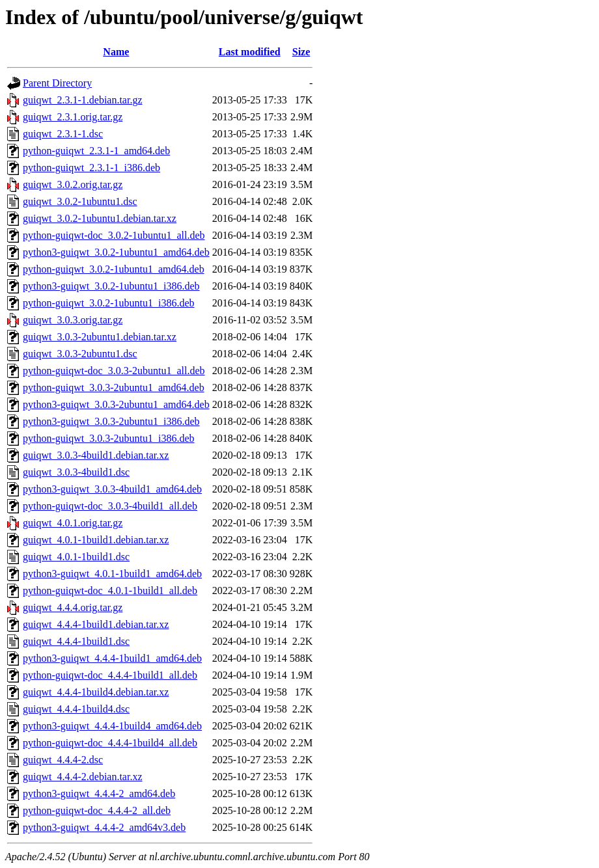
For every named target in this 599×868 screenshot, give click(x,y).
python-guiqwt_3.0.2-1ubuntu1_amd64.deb (114, 269)
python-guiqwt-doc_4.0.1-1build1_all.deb (110, 590)
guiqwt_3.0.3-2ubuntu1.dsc (80, 354)
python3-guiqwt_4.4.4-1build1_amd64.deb (112, 658)
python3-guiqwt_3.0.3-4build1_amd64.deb (112, 489)
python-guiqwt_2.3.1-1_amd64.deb (96, 151)
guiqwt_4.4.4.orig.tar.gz (73, 607)
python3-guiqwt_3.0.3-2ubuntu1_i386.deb (111, 421)
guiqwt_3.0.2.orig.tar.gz (73, 184)
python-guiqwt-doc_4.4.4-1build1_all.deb (110, 675)
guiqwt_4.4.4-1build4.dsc (76, 709)
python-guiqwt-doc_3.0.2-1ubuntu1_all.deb (114, 235)
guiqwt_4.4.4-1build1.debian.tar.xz (96, 624)
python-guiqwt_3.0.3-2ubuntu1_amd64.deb (114, 387)
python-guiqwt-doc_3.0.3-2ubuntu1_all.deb (114, 371)
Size (301, 52)
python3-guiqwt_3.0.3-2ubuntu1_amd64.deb (116, 404)
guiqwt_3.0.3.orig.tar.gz (73, 320)
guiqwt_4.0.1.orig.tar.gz (73, 523)
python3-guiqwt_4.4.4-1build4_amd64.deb (112, 726)
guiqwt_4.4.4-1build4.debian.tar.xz (96, 692)
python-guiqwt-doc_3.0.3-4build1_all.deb (110, 506)
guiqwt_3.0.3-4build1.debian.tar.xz (96, 455)
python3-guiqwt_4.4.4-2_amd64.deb (99, 793)
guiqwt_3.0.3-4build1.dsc (76, 472)
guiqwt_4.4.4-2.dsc (63, 760)
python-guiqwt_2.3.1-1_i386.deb (91, 168)
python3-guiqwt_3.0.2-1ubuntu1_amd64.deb (116, 252)
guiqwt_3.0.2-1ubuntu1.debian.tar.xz (100, 218)
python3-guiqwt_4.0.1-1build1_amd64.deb (112, 574)
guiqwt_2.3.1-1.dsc (63, 134)
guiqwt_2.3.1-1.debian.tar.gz (83, 100)
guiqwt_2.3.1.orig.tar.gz (73, 117)
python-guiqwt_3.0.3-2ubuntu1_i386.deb (109, 438)
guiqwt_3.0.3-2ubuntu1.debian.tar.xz (100, 337)
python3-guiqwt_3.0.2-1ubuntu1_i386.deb (111, 286)
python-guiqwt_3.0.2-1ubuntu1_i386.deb (109, 303)
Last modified (250, 52)
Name (116, 52)
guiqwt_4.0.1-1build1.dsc (76, 557)
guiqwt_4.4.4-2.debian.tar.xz (83, 777)
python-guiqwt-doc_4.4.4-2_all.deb (97, 810)
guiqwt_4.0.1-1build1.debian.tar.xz (96, 540)
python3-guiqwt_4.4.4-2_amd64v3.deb (104, 827)
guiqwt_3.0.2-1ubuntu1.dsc (80, 201)
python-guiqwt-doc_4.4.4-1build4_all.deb (110, 743)
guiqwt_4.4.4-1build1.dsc (76, 641)
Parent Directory (57, 83)
